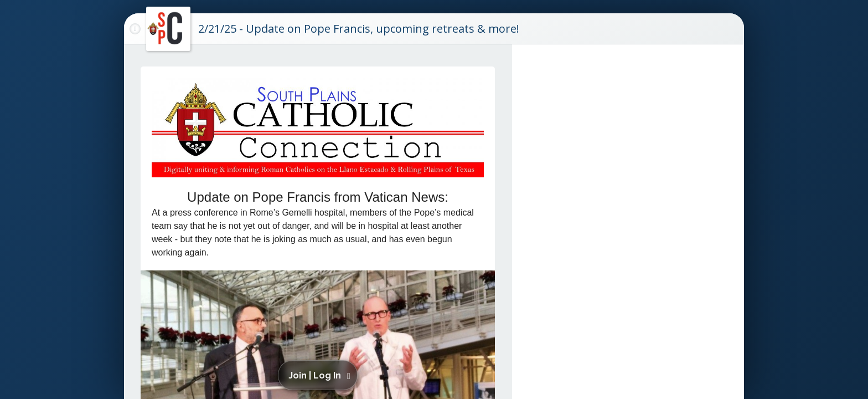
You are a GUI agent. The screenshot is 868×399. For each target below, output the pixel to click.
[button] (320, 375)
